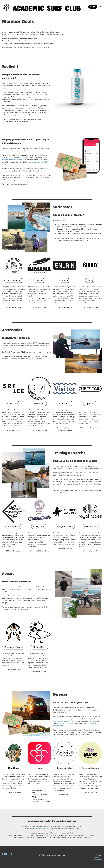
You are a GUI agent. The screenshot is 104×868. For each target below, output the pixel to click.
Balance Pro (14, 526)
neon (39, 768)
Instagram (45, 829)
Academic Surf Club (47, 7)
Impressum (98, 857)
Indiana (39, 280)
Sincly (90, 280)
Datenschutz (97, 860)
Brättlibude (14, 768)
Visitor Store (65, 403)
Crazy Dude (39, 526)
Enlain (65, 280)
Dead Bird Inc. (14, 280)
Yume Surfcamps (90, 768)
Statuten (99, 855)
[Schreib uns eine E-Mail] (10, 854)
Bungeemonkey (65, 526)
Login (93, 7)
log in (17, 39)
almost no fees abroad (61, 721)
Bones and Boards (14, 647)
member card (26, 41)
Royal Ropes (90, 526)
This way (40, 48)
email (37, 829)
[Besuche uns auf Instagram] (7, 854)
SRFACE (14, 403)
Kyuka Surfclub (65, 768)
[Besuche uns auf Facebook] (3, 854)
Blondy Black (39, 647)
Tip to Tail (90, 403)
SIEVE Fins (39, 403)
